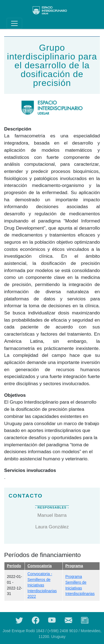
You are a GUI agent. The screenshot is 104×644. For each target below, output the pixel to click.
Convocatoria (40, 566)
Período (14, 566)
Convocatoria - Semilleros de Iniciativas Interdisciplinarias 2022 (42, 585)
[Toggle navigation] (14, 23)
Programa (74, 566)
